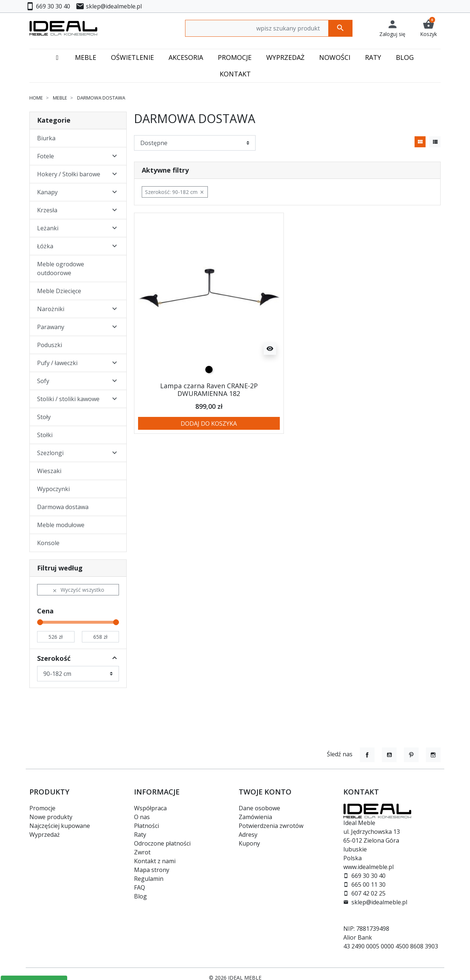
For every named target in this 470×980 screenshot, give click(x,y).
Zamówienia (255, 817)
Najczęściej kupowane (60, 826)
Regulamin (149, 879)
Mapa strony (152, 870)
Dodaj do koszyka (209, 424)
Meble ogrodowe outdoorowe (61, 269)
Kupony (249, 843)
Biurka (46, 138)
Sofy (43, 381)
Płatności (147, 826)
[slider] (40, 622)
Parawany (51, 327)
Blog (140, 896)
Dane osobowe (259, 808)
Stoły (44, 417)
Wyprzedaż (45, 835)
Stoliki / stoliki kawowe (68, 399)
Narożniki (51, 309)
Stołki (45, 435)
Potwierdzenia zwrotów (271, 826)
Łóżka (45, 246)
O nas (142, 817)
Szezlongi (50, 453)
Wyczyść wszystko (78, 590)
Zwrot (142, 852)
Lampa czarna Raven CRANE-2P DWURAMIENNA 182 (209, 390)
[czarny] (209, 370)
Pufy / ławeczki (57, 363)
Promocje (42, 808)
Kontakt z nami (155, 861)
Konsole (48, 543)
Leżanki (48, 228)
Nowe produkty (51, 817)
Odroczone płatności (162, 843)
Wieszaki (49, 471)
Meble (60, 98)
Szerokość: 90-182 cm (175, 192)
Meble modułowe (61, 525)
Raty (140, 835)
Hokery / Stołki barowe (69, 174)
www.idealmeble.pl (368, 867)
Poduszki (50, 345)
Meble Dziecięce (59, 291)
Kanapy (47, 192)
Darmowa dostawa (63, 507)
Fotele (46, 156)
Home (36, 98)
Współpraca (150, 808)
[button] (429, 28)
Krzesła (47, 210)
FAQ (140, 887)
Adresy (248, 835)
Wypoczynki (53, 489)
